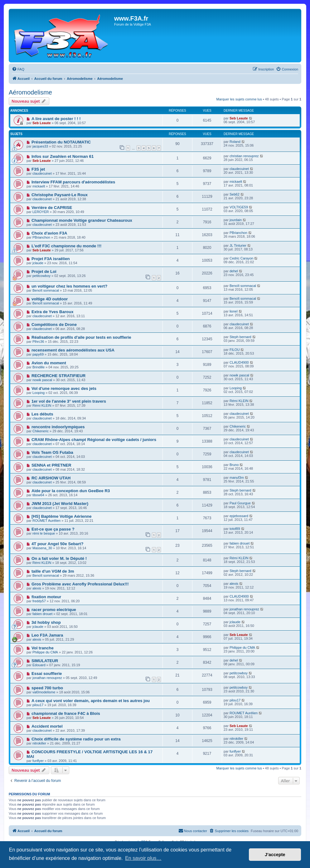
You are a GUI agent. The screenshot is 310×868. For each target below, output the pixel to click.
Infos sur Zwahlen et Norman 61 (63, 156)
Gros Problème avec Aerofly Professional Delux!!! (80, 584)
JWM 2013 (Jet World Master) (60, 504)
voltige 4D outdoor (50, 299)
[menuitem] (18, 69)
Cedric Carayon (241, 258)
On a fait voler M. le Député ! (59, 558)
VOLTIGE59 (239, 207)
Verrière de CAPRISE (52, 208)
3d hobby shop (46, 622)
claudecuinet (42, 173)
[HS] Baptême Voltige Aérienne (62, 516)
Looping (39, 393)
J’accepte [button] (275, 855)
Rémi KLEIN (42, 405)
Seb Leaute (42, 123)
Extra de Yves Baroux (53, 312)
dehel (234, 271)
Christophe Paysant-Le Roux (60, 195)
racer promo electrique (54, 610)
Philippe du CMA (45, 652)
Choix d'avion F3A (49, 233)
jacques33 (40, 146)
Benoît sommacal (46, 290)
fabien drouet (240, 543)
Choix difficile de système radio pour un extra (76, 739)
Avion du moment (49, 363)
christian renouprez (244, 156)
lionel (234, 311)
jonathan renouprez (244, 609)
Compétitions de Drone (54, 325)
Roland (235, 142)
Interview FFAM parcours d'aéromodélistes (73, 182)
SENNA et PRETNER (51, 465)
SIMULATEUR (45, 661)
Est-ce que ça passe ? (53, 529)
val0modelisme (44, 692)
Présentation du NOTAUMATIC (61, 142)
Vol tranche (43, 648)
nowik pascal (42, 380)
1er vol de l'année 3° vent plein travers (69, 401)
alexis (37, 588)
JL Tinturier (238, 245)
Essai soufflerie (47, 674)
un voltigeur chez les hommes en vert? (69, 286)
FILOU (235, 350)
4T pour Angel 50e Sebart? (58, 544)
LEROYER (41, 212)
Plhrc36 (38, 342)
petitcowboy (41, 276)
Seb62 (235, 194)
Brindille (39, 367)
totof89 (235, 529)
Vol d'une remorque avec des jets (64, 388)
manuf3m (237, 478)
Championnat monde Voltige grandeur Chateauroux (82, 220)
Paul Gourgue (240, 503)
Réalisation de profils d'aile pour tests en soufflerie (81, 337)
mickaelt (39, 186)
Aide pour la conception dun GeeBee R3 (71, 491)
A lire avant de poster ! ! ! (56, 119)
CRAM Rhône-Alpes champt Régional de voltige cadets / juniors (94, 440)
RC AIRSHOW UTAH (51, 478)
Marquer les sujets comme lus (239, 99)
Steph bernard (240, 337)
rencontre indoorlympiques (58, 427)
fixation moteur (46, 597)
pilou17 (38, 705)
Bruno (234, 465)
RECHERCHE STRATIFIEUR (58, 376)
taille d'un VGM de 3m (53, 571)
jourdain (236, 220)
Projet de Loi (44, 272)
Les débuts (42, 414)
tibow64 (38, 495)
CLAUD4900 (239, 362)
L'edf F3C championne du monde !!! (66, 246)
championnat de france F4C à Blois (66, 713)
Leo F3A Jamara (47, 635)
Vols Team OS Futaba (52, 452)
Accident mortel (47, 726)
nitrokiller (39, 743)
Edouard (39, 665)
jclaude (38, 263)
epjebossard (239, 516)
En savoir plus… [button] (143, 858)
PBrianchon (41, 237)
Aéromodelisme (30, 92)
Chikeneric (41, 431)
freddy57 (39, 601)
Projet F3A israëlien (51, 259)
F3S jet (38, 169)
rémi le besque (44, 533)
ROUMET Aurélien (46, 521)
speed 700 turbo (47, 688)
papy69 (38, 354)
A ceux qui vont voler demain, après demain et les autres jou (91, 701)
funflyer (38, 761)
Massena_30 (42, 548)
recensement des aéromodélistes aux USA (73, 350)
